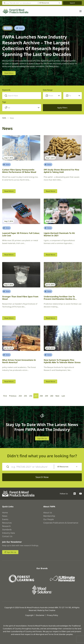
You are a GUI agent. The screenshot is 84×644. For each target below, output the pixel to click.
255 (25, 396)
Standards (7, 529)
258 (41, 396)
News (5, 516)
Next (57, 396)
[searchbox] (23, 108)
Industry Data (9, 533)
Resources (7, 523)
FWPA (4, 118)
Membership (49, 516)
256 (31, 396)
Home (5, 513)
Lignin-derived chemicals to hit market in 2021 (59, 234)
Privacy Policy (52, 615)
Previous (13, 396)
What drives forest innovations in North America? (19, 361)
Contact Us (7, 536)
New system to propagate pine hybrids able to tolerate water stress (62, 361)
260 (52, 396)
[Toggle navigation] (79, 11)
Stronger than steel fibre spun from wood (20, 298)
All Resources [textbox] (44, 3)
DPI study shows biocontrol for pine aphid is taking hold (61, 171)
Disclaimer (40, 615)
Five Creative (50, 610)
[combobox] (50, 3)
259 (46, 396)
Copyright (29, 615)
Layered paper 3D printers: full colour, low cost (21, 234)
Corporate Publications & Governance (61, 523)
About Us (48, 513)
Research (6, 526)
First (5, 396)
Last (63, 396)
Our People (49, 519)
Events (5, 519)
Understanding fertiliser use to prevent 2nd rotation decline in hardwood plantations (59, 299)
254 (20, 396)
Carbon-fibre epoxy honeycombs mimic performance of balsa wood (19, 171)
